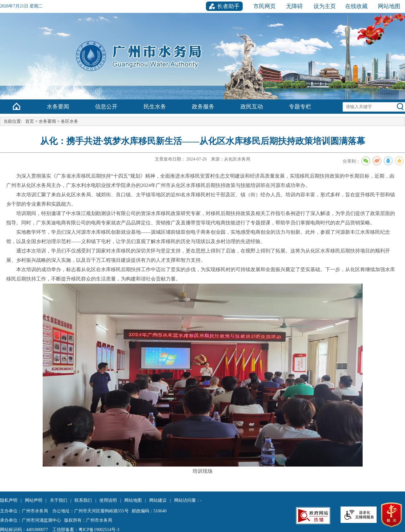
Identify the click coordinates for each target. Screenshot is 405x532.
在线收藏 (356, 6)
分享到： (374, 161)
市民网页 (264, 6)
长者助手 (228, 6)
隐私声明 (9, 500)
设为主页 (325, 6)
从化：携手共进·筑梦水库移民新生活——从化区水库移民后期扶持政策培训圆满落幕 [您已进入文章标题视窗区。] (203, 141)
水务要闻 (58, 107)
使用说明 (108, 500)
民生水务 (155, 107)
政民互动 (252, 107)
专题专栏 (300, 107)
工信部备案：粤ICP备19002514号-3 (86, 530)
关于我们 (59, 500)
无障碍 (294, 6)
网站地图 (389, 6)
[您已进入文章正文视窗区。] (202, 327)
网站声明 (34, 500)
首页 (30, 121)
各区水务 (69, 121)
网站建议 (158, 500)
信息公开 (106, 107)
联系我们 (83, 500)
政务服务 (203, 107)
